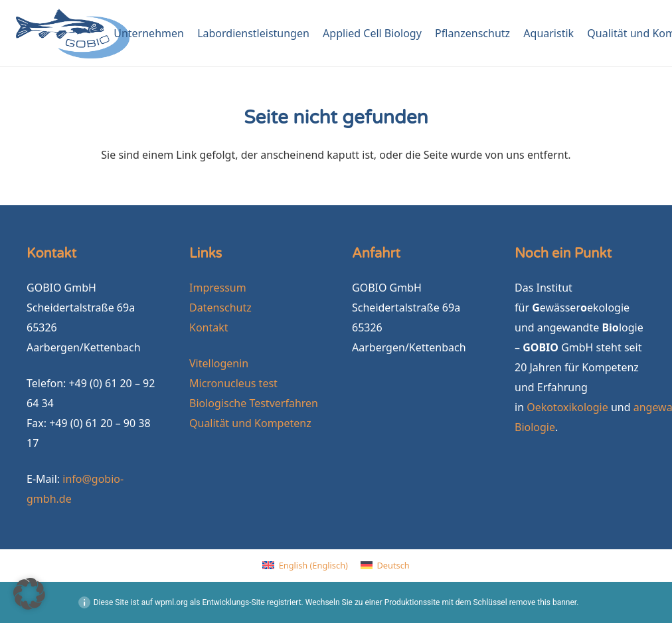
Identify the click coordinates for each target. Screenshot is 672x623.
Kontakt (209, 327)
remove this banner (543, 602)
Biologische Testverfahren (254, 403)
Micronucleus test (233, 383)
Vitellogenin (219, 363)
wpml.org (171, 602)
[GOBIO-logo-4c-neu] (73, 34)
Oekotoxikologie (567, 407)
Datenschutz (220, 308)
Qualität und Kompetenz (250, 423)
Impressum (218, 288)
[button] (29, 594)
